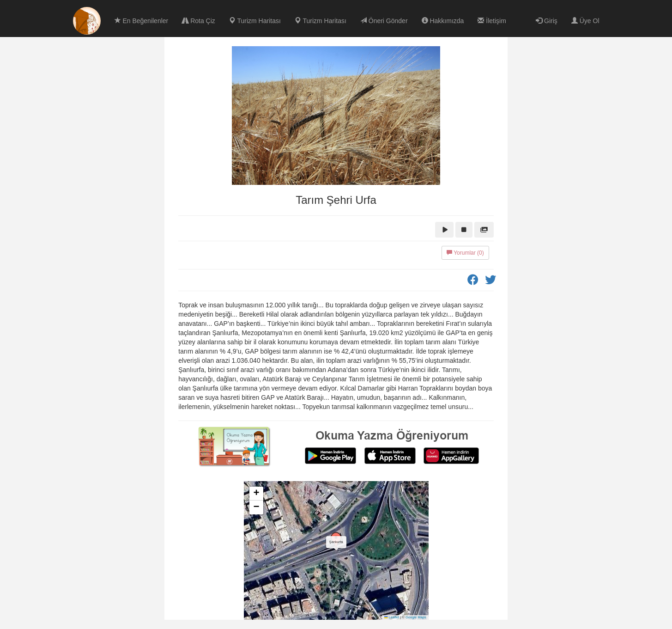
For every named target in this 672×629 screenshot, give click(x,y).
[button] (336, 541)
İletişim (492, 21)
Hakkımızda (443, 21)
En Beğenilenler (142, 21)
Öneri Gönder (384, 21)
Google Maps (416, 617)
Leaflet (392, 617)
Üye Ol (585, 21)
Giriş (547, 21)
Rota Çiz (199, 21)
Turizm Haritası (255, 21)
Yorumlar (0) (465, 253)
